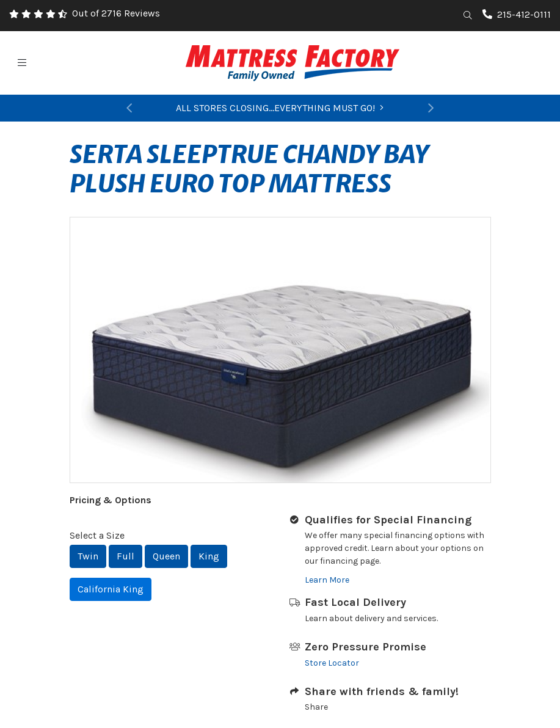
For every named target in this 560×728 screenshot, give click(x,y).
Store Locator (332, 663)
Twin (88, 556)
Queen (166, 556)
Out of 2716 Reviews (116, 13)
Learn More (327, 580)
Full (125, 556)
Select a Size (97, 535)
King (209, 556)
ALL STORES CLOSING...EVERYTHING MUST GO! (280, 108)
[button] (129, 108)
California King (111, 589)
